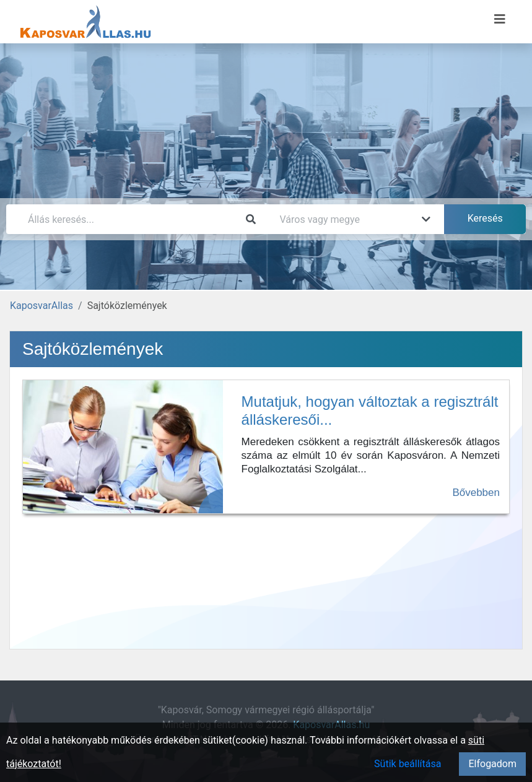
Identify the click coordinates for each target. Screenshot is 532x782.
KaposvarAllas (41, 306)
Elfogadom (492, 764)
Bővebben (476, 493)
